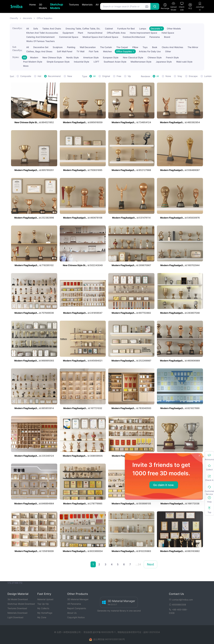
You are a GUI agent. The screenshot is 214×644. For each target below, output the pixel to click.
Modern (34, 57)
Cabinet (109, 29)
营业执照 (88, 632)
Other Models (174, 29)
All (97, 5)
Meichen (107, 51)
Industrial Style (81, 62)
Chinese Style (155, 57)
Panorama (155, 37)
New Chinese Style (52, 57)
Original (106, 76)
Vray (180, 76)
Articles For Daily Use (150, 51)
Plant (80, 33)
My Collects (43, 608)
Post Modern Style (33, 62)
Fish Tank (94, 51)
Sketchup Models (57, 6)
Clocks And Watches (172, 47)
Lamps (143, 29)
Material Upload (45, 599)
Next (150, 564)
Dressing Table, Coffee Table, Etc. (83, 29)
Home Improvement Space (143, 33)
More (26, 66)
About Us (72, 613)
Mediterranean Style (141, 62)
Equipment (68, 33)
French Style (172, 57)
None (168, 76)
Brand (167, 37)
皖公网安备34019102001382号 (109, 639)
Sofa (36, 29)
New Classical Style (133, 57)
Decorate (157, 29)
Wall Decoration (88, 47)
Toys (145, 47)
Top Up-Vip (43, 604)
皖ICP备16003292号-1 (104, 632)
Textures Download (17, 608)
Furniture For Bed (126, 29)
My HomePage (45, 613)
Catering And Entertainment (40, 37)
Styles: (16, 57)
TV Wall (80, 51)
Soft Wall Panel (65, 51)
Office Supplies (45, 18)
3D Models (43, 6)
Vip (129, 76)
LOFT (96, 62)
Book (155, 47)
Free (119, 76)
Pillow (135, 47)
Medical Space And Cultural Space (100, 37)
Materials (87, 5)
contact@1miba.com (181, 600)
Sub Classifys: (17, 49)
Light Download (15, 617)
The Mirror (193, 47)
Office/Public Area (116, 33)
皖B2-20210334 (152, 632)
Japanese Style (164, 62)
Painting (71, 47)
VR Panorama (74, 604)
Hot (39, 76)
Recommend (54, 76)
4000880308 (177, 605)
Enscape (193, 76)
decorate (27, 18)
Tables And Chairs (52, 29)
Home (33, 5)
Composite (26, 76)
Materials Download (17, 613)
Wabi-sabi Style (184, 62)
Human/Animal (95, 33)
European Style (111, 57)
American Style (91, 57)
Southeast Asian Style (115, 62)
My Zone (42, 617)
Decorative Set (41, 47)
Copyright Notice (76, 617)
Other (168, 51)
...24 (138, 564)
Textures (74, 5)
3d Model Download (18, 599)
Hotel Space (168, 33)
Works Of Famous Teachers (41, 41)
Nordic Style (72, 57)
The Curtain (106, 47)
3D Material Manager (78, 599)
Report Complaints (77, 608)
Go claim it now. (164, 485)
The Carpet (122, 47)
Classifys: (17, 28)
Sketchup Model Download (21, 604)
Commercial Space (69, 37)
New (70, 76)
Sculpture (58, 47)
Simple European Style (58, 62)
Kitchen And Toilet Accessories (42, 33)
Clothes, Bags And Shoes (39, 51)
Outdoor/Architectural (134, 37)
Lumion (208, 76)
